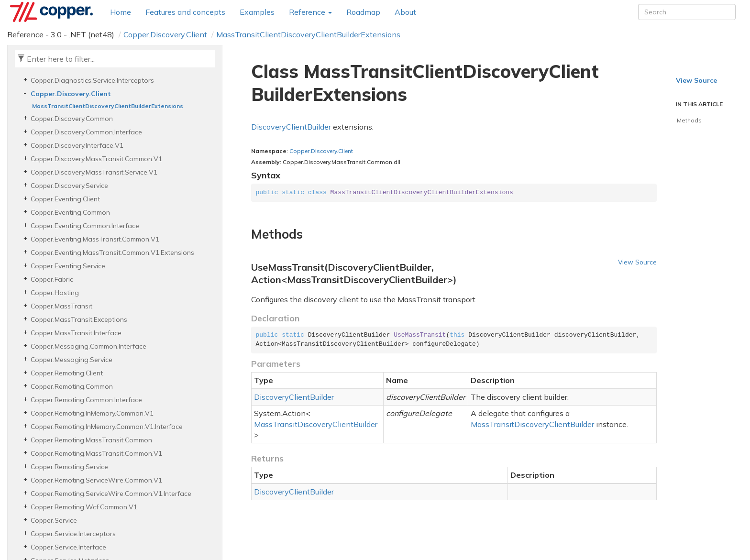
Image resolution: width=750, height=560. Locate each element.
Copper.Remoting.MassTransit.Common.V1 (96, 453)
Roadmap (363, 12)
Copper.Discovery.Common (72, 119)
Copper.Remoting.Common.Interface (86, 400)
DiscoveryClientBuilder (291, 127)
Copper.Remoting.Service (69, 467)
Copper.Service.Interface (68, 547)
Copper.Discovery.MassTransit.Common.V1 (96, 159)
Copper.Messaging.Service (72, 360)
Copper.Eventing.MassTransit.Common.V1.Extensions (112, 253)
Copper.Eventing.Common (70, 212)
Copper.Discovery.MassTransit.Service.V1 (94, 172)
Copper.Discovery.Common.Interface (86, 132)
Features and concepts (185, 12)
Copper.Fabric (52, 279)
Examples (257, 12)
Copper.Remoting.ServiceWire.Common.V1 (96, 480)
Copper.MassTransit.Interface (76, 333)
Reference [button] (310, 12)
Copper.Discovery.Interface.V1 (77, 145)
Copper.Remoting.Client (67, 373)
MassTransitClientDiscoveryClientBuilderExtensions (308, 34)
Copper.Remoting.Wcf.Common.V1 (84, 507)
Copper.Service (54, 520)
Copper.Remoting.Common (72, 386)
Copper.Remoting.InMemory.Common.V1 (92, 413)
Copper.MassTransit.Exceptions (79, 319)
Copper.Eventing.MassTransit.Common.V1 (95, 239)
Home (121, 12)
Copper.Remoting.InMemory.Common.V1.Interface (107, 427)
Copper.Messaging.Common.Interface (88, 346)
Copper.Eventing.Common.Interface (85, 226)
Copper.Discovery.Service (69, 186)
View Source (637, 262)
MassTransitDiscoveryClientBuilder (316, 424)
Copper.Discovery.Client (165, 34)
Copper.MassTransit (61, 306)
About (405, 12)
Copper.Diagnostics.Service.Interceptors (92, 80)
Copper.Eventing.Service (68, 266)
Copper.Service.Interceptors (73, 534)
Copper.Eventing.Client (65, 199)
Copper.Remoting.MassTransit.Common (91, 440)
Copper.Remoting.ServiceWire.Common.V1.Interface (111, 494)
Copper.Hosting (55, 293)
